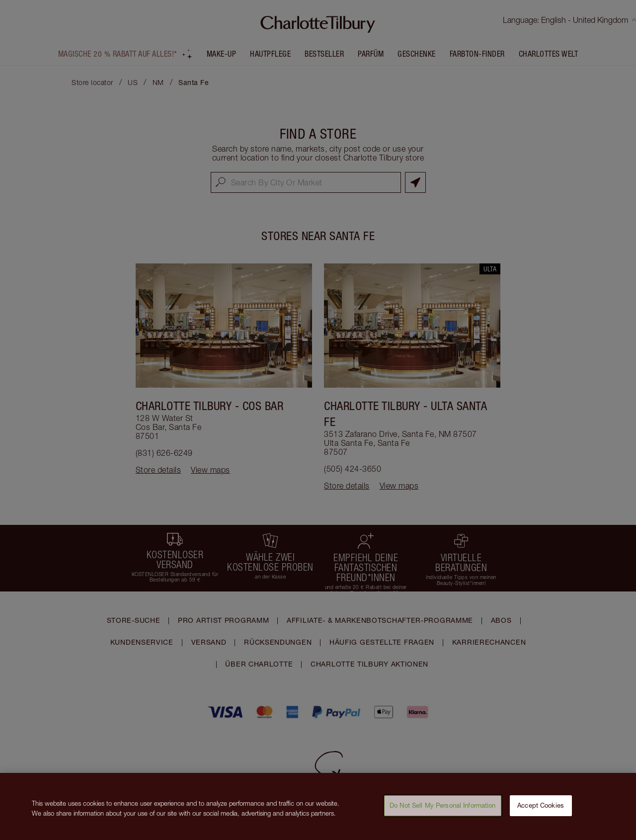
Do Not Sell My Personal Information (443, 813)
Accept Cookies (541, 813)
